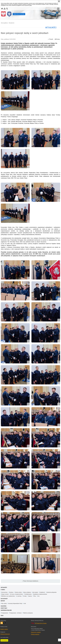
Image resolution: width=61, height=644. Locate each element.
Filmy (35, 596)
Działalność (42, 592)
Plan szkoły (4, 603)
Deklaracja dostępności (5, 634)
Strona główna (4, 23)
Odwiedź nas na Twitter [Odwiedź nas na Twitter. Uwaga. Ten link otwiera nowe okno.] (4, 623)
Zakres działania (27, 592)
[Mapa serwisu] (5, 9)
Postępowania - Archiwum (16, 613)
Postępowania (5, 613)
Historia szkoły (18, 592)
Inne (38, 596)
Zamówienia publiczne (6, 610)
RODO (2, 616)
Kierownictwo (4, 592)
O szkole (3, 590)
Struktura (11, 592)
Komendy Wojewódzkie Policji (15, 603)
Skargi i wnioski (5, 594)
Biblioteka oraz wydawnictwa (8, 596)
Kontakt (3, 601)
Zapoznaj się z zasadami (36, 632)
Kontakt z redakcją (4, 629)
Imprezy (30, 596)
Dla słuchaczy (4, 599)
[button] (58, 9)
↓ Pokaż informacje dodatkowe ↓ (31, 581)
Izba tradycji (35, 592)
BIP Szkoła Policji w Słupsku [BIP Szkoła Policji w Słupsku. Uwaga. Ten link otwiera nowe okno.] (41, 623)
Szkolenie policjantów (51, 592)
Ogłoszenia (4, 606)
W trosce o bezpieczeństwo (17, 594)
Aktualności (12, 23)
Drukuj (57, 39)
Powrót (51, 39)
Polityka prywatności (35, 634)
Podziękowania (28, 594)
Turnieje (25, 596)
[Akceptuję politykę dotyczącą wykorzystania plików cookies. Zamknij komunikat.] (59, 1)
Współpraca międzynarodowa (40, 594)
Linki (25, 603)
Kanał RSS (2, 623)
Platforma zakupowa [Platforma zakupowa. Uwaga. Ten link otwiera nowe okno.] (28, 613)
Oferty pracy (4, 608)
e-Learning (19, 596)
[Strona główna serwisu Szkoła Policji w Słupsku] (2, 9)
